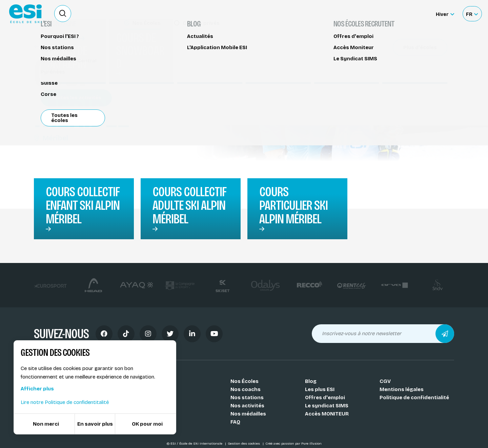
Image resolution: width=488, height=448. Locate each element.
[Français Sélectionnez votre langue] (472, 14)
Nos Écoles (245, 381)
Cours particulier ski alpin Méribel (293, 205)
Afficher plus (37, 389)
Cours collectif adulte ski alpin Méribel (189, 205)
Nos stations (247, 398)
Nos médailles (248, 414)
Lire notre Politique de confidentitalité (65, 402)
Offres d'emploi (325, 398)
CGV (385, 381)
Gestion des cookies (244, 444)
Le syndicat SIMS (327, 406)
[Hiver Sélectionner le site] (445, 14)
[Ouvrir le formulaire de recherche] (63, 14)
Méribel (51, 138)
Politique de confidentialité (414, 398)
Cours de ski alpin (60, 47)
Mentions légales (402, 389)
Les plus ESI (320, 389)
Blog (311, 381)
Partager (396, 62)
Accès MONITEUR (327, 414)
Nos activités (247, 406)
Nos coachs (246, 389)
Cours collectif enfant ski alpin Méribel (83, 205)
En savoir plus (95, 424)
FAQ (235, 422)
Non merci (46, 424)
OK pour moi (147, 424)
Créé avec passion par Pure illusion (293, 444)
